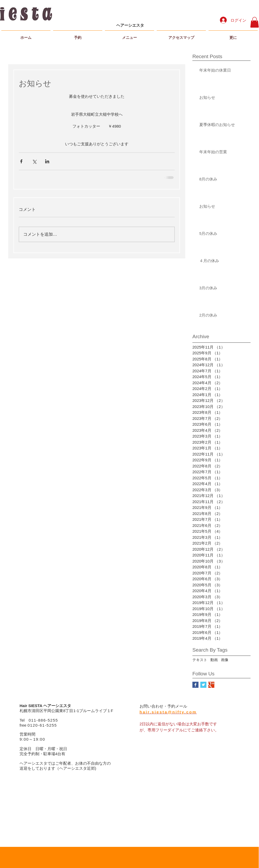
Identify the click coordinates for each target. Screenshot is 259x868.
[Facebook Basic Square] (195, 685)
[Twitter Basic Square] (203, 685)
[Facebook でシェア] (21, 161)
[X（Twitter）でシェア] (34, 161)
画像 (225, 660)
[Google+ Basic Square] (211, 685)
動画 (214, 660)
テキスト (200, 660)
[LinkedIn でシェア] (47, 161)
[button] (255, 22)
